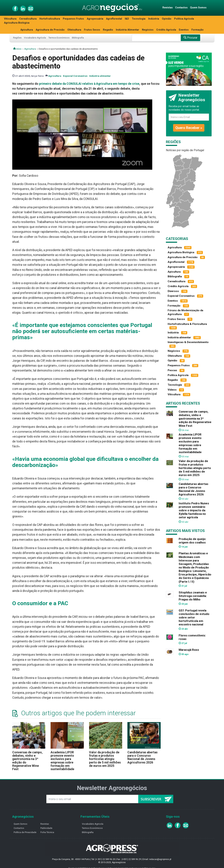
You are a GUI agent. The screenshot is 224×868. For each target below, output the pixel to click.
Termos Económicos (59, 38)
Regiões (17, 38)
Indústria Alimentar (127, 30)
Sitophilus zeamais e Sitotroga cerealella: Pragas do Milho (193, 596)
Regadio (108, 30)
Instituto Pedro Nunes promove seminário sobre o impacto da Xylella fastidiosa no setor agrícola (194, 510)
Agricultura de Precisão (50, 30)
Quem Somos (198, 8)
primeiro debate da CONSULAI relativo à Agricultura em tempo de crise (89, 84)
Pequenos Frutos (73, 19)
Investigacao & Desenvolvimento (188, 342)
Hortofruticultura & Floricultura (187, 324)
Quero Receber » (189, 128)
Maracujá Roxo (189, 650)
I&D (127, 19)
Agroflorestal (114, 19)
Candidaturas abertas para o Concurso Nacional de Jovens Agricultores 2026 (142, 757)
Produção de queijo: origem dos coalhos (192, 541)
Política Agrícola (184, 19)
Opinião (167, 19)
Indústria (154, 19)
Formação (197, 30)
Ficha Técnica (47, 832)
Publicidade (46, 828)
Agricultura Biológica (17, 23)
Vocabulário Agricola (93, 824)
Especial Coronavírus (75, 76)
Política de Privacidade (25, 832)
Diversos (173, 291)
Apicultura (27, 30)
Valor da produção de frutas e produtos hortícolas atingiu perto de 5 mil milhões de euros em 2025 (105, 759)
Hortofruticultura (50, 19)
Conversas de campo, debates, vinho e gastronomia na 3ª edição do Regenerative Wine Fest (27, 761)
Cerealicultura (28, 19)
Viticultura (10, 19)
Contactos (181, 8)
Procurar (190, 38)
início (17, 49)
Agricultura (30, 49)
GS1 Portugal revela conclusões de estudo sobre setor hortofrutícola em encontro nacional (194, 617)
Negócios (148, 30)
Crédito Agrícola (166, 30)
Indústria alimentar (100, 76)
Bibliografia (78, 38)
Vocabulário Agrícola (35, 38)
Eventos (184, 30)
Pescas (172, 370)
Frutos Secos (92, 30)
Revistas (168, 8)
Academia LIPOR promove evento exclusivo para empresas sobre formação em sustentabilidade (62, 761)
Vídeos (172, 390)
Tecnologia (139, 19)
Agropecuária (95, 19)
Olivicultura (74, 30)
